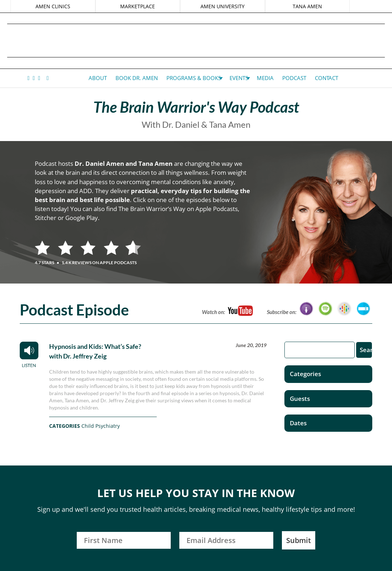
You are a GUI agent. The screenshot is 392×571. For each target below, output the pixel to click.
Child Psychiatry (101, 426)
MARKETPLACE (138, 6)
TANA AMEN (307, 6)
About (98, 78)
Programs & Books (194, 78)
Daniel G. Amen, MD (196, 40)
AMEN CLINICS (53, 6)
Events (239, 78)
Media (265, 78)
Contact (327, 78)
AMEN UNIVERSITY (223, 6)
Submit (299, 540)
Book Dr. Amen (137, 78)
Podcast (294, 78)
